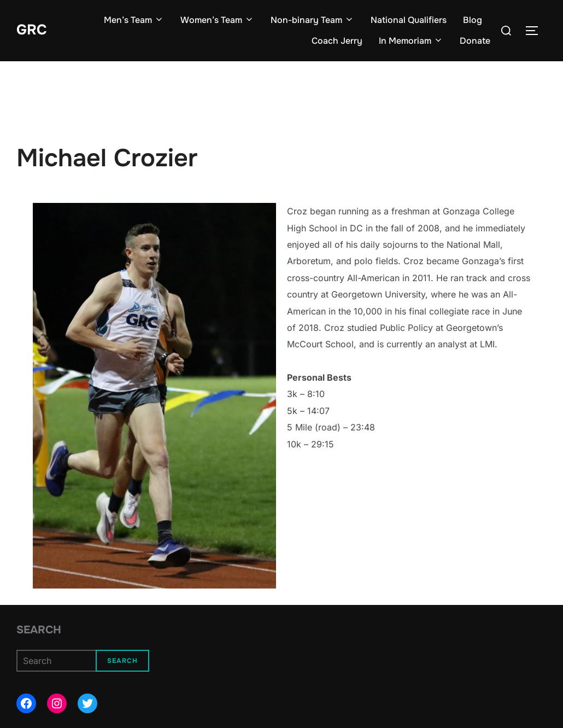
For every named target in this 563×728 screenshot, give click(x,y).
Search (39, 630)
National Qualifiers (409, 20)
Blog (473, 20)
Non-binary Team (312, 20)
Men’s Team (134, 20)
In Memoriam (411, 41)
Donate (475, 41)
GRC (32, 30)
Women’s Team (217, 20)
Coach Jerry (337, 41)
